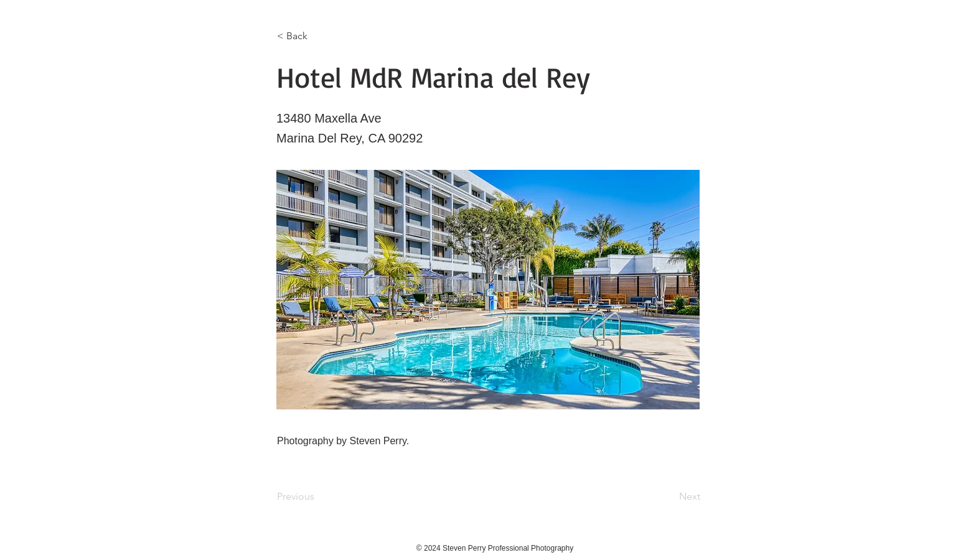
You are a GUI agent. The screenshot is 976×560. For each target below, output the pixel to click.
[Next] (669, 497)
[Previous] (318, 497)
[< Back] (318, 36)
